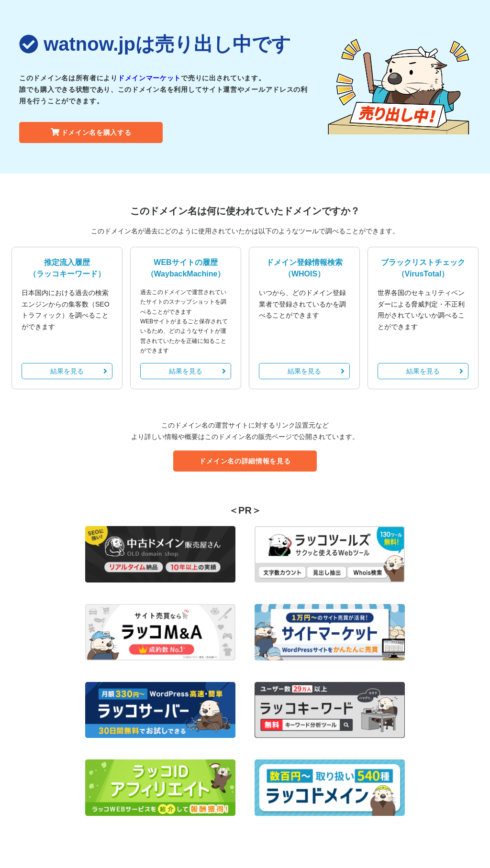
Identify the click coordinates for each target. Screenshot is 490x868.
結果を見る (79, 371)
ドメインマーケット (149, 78)
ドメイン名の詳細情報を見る (245, 461)
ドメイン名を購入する (91, 132)
